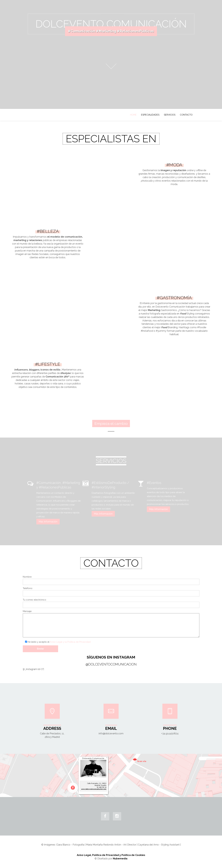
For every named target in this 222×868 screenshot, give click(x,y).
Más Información (48, 522)
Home (133, 115)
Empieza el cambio (111, 424)
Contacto (186, 115)
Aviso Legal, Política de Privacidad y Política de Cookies (111, 855)
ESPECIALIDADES (150, 115)
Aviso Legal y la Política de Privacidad (70, 642)
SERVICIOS (170, 115)
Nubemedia (120, 859)
